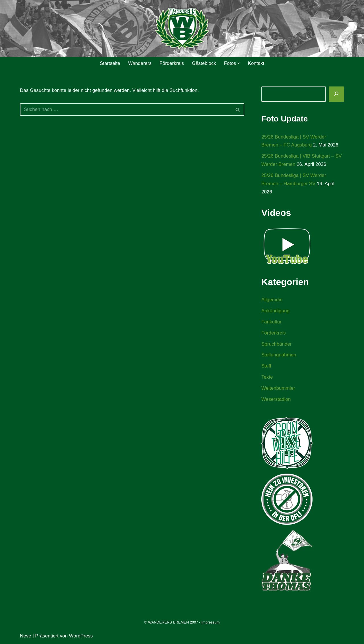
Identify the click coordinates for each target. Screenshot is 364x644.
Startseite (110, 63)
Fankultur (271, 322)
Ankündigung (275, 311)
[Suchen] (126, 110)
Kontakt (256, 63)
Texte (267, 377)
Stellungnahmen (279, 355)
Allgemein (272, 300)
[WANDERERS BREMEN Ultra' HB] (182, 29)
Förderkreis (172, 63)
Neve (26, 636)
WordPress (81, 636)
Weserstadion (276, 400)
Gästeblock (204, 63)
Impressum (210, 622)
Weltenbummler (278, 388)
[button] (239, 63)
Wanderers (140, 63)
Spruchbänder (277, 344)
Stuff (266, 366)
